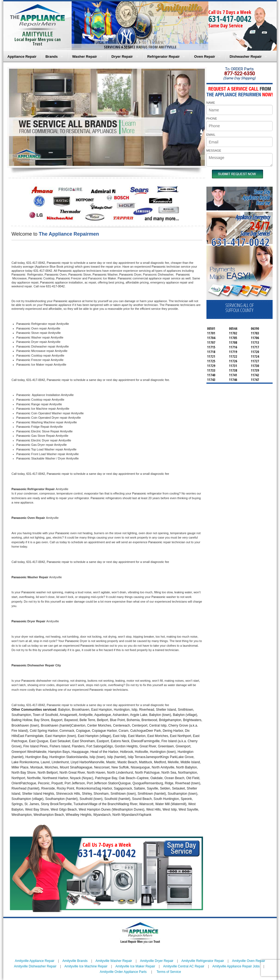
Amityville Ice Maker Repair (135, 966)
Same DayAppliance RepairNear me (256, 197)
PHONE (212, 118)
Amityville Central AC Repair (184, 966)
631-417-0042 (230, 19)
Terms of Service (169, 972)
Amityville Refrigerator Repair (203, 961)
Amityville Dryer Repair (157, 961)
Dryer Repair (122, 57)
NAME (211, 103)
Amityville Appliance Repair (35, 961)
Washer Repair (85, 57)
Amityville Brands (75, 961)
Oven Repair (205, 57)
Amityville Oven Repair (248, 961)
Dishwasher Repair (246, 57)
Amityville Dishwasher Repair (35, 966)
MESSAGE (214, 151)
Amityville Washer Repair (114, 961)
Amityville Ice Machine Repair (86, 966)
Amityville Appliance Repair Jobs (236, 966)
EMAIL (211, 135)
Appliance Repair (22, 57)
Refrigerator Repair (164, 57)
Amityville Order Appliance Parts (123, 972)
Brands (52, 57)
